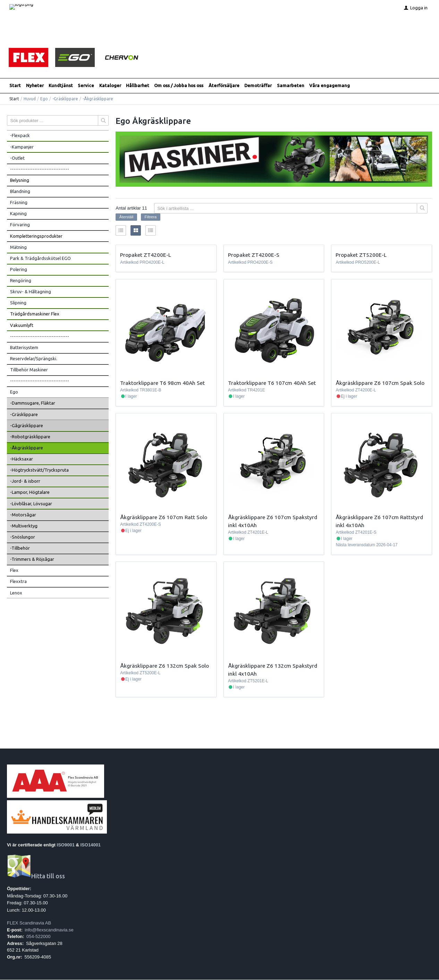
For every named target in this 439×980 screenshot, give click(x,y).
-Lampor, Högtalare (30, 492)
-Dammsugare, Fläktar (33, 403)
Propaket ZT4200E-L (146, 255)
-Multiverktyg (24, 526)
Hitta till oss (36, 876)
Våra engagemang (330, 86)
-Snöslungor (23, 537)
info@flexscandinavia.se (49, 930)
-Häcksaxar (22, 459)
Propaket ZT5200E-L (361, 255)
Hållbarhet (138, 86)
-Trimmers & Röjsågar (32, 559)
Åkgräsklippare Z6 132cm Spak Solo (164, 666)
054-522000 (38, 937)
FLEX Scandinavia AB (29, 923)
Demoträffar (258, 86)
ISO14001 (91, 845)
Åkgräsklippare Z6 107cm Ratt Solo (164, 517)
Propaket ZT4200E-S (254, 255)
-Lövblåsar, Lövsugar (31, 504)
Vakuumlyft (22, 325)
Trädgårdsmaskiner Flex (35, 314)
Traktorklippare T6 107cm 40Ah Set (272, 383)
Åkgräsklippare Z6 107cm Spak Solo (380, 383)
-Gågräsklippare (27, 426)
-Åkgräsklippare (27, 448)
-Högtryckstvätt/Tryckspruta (39, 470)
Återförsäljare (224, 86)
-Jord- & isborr (25, 481)
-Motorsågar (23, 515)
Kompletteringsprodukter (36, 236)
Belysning (20, 180)
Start (15, 86)
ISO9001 (66, 845)
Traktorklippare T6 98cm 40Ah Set (162, 383)
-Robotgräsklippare (30, 437)
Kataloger (110, 86)
